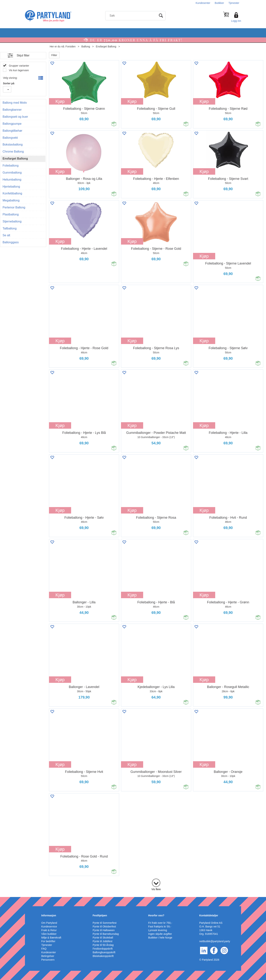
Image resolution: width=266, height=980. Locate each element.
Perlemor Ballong (14, 207)
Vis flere (156, 889)
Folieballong (11, 166)
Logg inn (236, 21)
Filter (54, 55)
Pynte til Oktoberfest (104, 927)
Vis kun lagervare (18, 70)
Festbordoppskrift (103, 949)
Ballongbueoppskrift (104, 952)
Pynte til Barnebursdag (106, 934)
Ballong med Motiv (15, 103)
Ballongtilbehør (12, 131)
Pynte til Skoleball (103, 938)
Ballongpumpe (12, 124)
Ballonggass (11, 242)
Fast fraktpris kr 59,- (160, 927)
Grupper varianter (19, 66)
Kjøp (60, 101)
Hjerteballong (11, 187)
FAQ (44, 949)
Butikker (219, 3)
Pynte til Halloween (104, 930)
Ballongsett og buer (15, 117)
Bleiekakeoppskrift (103, 956)
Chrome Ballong (13, 152)
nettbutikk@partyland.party (215, 941)
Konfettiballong (12, 193)
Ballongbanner (12, 110)
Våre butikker (49, 934)
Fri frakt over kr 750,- (160, 923)
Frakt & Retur (49, 930)
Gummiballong (12, 173)
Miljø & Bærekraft (51, 938)
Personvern (48, 960)
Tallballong (10, 228)
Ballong (86, 46)
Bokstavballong (13, 145)
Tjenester (234, 3)
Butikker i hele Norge (160, 938)
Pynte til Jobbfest (103, 941)
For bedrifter (48, 941)
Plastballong (11, 214)
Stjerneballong (12, 221)
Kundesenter (203, 3)
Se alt (6, 235)
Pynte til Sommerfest (105, 923)
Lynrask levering (157, 930)
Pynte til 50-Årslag (103, 945)
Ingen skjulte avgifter (160, 934)
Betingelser (48, 956)
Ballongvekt (10, 138)
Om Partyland (49, 923)
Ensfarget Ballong (106, 46)
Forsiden (71, 46)
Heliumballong (12, 180)
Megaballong (11, 200)
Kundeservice (49, 927)
